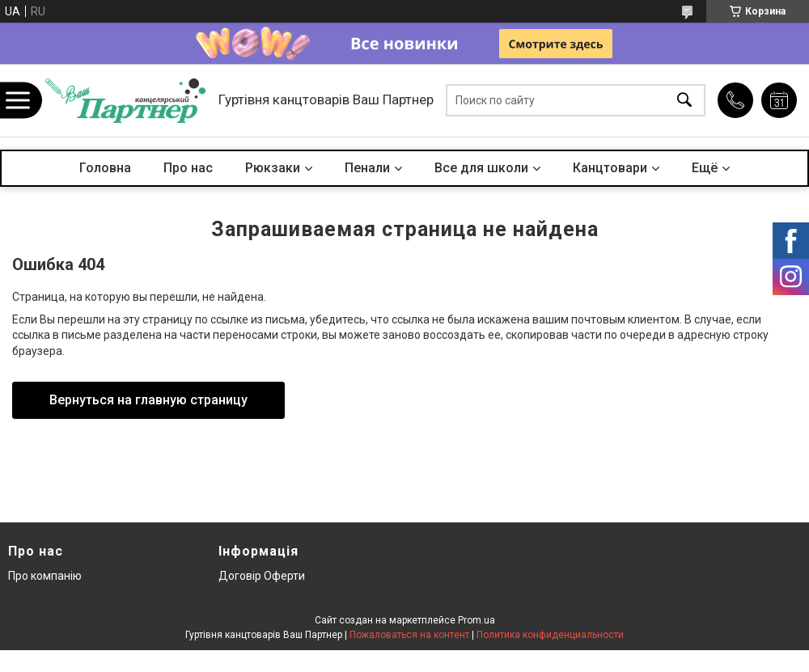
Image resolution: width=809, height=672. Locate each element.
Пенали (367, 168)
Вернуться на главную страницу (148, 400)
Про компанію (45, 576)
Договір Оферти (262, 576)
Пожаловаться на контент (409, 635)
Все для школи (481, 168)
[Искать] (684, 101)
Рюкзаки (273, 168)
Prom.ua (477, 620)
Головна (105, 168)
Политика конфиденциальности (550, 635)
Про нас (188, 168)
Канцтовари (610, 168)
